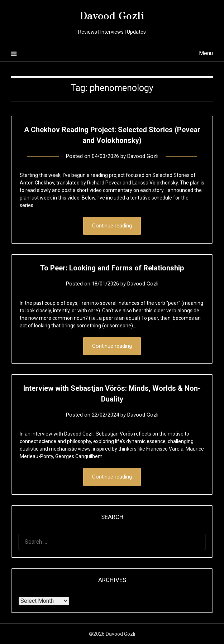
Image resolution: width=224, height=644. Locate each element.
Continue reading (112, 226)
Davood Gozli (112, 15)
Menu (206, 53)
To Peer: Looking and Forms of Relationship (112, 268)
